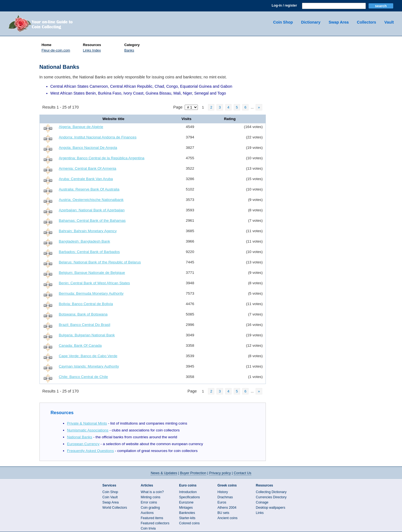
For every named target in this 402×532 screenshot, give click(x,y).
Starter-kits (187, 518)
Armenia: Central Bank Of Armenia (88, 168)
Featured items (152, 518)
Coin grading (150, 508)
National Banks (80, 437)
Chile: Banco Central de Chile (83, 377)
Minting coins (151, 497)
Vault (389, 22)
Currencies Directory (271, 497)
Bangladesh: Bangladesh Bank (85, 241)
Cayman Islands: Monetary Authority (89, 366)
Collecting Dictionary (271, 492)
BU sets (223, 513)
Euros (222, 502)
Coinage (262, 502)
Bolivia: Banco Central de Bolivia (86, 304)
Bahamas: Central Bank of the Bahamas (92, 221)
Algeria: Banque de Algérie (81, 127)
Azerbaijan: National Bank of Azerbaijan (92, 210)
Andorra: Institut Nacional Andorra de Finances (98, 137)
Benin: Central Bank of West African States (95, 283)
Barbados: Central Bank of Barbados (89, 252)
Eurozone (186, 502)
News (164, 473)
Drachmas (225, 497)
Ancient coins (228, 518)
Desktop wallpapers (271, 508)
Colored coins (189, 523)
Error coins (149, 502)
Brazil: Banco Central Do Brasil (85, 325)
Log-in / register (284, 5)
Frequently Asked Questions (91, 451)
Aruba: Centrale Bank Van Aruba (86, 179)
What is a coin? (152, 492)
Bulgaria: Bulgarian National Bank (87, 335)
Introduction (188, 492)
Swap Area (339, 22)
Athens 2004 (227, 508)
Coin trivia (148, 528)
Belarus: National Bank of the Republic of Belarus (100, 262)
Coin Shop (283, 22)
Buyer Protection (193, 473)
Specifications (190, 497)
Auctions (147, 513)
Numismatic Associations (88, 430)
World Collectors (115, 508)
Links (260, 513)
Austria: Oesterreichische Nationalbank (91, 200)
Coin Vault (110, 497)
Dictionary (311, 22)
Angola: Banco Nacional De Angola (88, 148)
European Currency (83, 444)
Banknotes (187, 513)
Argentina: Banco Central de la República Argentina (102, 158)
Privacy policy (220, 473)
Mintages (186, 508)
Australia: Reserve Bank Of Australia (89, 189)
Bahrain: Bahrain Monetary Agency (88, 231)
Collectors (366, 22)
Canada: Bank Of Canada (80, 345)
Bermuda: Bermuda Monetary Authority (91, 293)
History (223, 492)
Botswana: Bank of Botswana (83, 314)
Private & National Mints (87, 423)
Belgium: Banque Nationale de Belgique (92, 273)
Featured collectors (155, 523)
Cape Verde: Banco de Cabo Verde (88, 356)
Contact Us (243, 473)
